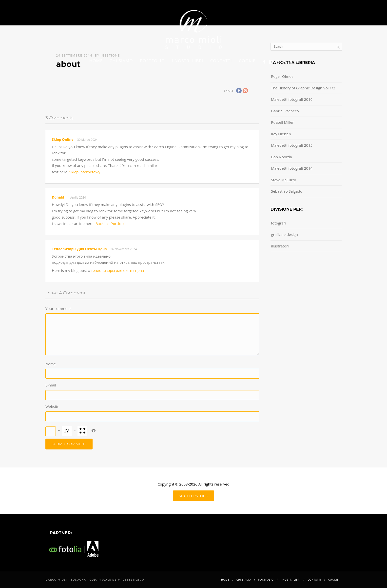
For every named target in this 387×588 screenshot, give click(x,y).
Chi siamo (121, 61)
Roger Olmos (282, 76)
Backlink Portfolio (111, 223)
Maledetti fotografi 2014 (292, 168)
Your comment (58, 308)
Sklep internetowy (85, 172)
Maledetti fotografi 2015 (292, 145)
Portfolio (152, 61)
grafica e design (284, 234)
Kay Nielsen (281, 134)
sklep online (63, 139)
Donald (58, 197)
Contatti (221, 61)
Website (52, 406)
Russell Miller (282, 122)
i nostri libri (187, 61)
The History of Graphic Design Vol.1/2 (303, 88)
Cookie (247, 61)
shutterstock (193, 496)
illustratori (280, 246)
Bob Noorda (281, 157)
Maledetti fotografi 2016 (292, 99)
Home (96, 61)
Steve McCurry (283, 180)
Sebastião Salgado (287, 191)
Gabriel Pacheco (285, 111)
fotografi (278, 223)
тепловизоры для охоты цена (79, 249)
